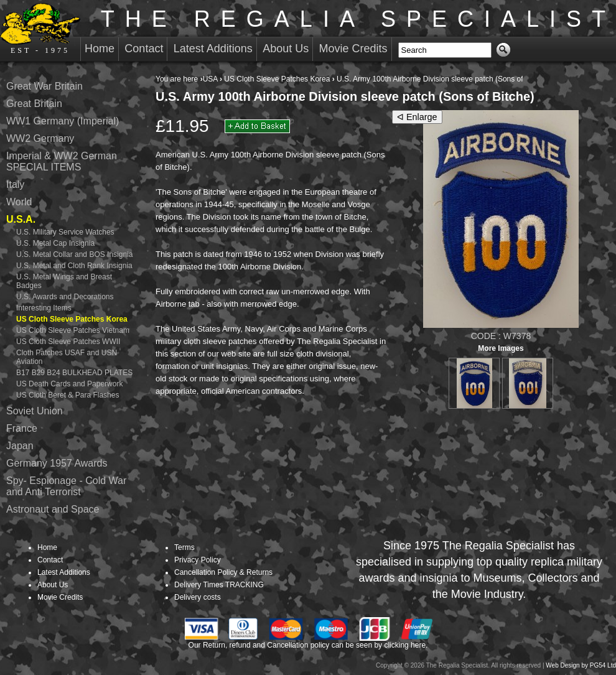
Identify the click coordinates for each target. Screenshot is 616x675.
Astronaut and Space (53, 509)
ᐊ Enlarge (417, 117)
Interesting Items (44, 308)
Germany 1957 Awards (57, 463)
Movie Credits (353, 49)
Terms (184, 547)
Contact (144, 49)
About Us (286, 49)
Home (100, 49)
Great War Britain (44, 86)
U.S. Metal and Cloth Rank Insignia (74, 266)
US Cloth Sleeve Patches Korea (277, 79)
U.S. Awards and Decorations (65, 297)
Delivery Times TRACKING (219, 585)
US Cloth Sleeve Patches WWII (68, 342)
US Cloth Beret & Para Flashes (68, 395)
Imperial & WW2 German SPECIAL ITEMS (62, 161)
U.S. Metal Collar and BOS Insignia (74, 254)
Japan (20, 446)
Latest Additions (213, 49)
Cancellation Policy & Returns (223, 572)
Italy (15, 184)
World (19, 202)
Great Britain (34, 104)
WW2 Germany (40, 138)
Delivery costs (198, 597)
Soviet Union (35, 411)
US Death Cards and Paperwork (69, 384)
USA (210, 79)
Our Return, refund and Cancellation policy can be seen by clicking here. (308, 645)
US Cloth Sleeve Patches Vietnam (73, 330)
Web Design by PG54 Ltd (581, 665)
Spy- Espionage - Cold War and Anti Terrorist (66, 486)
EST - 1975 (40, 29)
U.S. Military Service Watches (65, 232)
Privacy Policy (198, 560)
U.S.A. (21, 219)
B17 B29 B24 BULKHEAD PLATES (74, 373)
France (22, 428)
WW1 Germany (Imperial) (63, 121)
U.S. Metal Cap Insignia (55, 243)
